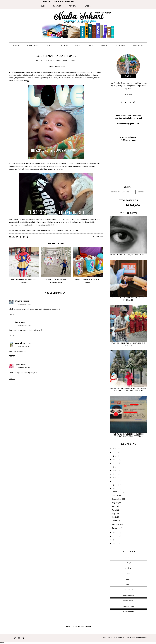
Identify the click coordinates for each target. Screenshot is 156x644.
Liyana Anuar (20, 364)
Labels (88, 6)
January (115, 528)
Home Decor (33, 45)
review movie (128, 601)
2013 (115, 536)
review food (128, 590)
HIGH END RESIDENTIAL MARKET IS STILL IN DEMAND (128, 299)
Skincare (121, 45)
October (115, 495)
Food (78, 45)
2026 (115, 449)
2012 (115, 540)
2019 (115, 474)
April (114, 517)
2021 (115, 467)
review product (128, 606)
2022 (115, 463)
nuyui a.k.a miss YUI (23, 343)
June (114, 510)
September (117, 499)
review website (128, 612)
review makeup (128, 595)
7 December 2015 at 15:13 (23, 325)
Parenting (138, 45)
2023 (115, 459)
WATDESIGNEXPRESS (139, 637)
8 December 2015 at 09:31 (23, 346)
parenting (48, 60)
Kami (41, 60)
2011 (115, 543)
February (116, 524)
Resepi (65, 45)
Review (73, 6)
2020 (115, 470)
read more (128, 94)
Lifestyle (128, 563)
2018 (115, 478)
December (116, 492)
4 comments (97, 236)
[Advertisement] (128, 166)
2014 (115, 533)
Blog (43, 6)
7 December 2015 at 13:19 (23, 304)
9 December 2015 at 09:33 (23, 368)
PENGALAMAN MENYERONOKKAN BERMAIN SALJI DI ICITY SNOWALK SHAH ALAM (128, 390)
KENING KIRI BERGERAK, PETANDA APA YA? (128, 255)
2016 (115, 485)
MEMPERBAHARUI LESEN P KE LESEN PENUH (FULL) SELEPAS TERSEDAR (128, 435)
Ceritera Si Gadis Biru (115, 637)
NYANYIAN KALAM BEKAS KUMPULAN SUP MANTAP (128, 344)
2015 (115, 489)
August (115, 503)
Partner (57, 6)
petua (128, 579)
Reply (12, 315)
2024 (115, 456)
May (114, 513)
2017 (115, 481)
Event (91, 45)
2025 (115, 452)
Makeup (105, 45)
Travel (50, 45)
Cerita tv (128, 557)
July (114, 506)
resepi (128, 584)
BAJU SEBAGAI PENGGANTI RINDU (56, 56)
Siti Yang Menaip (22, 301)
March (115, 521)
